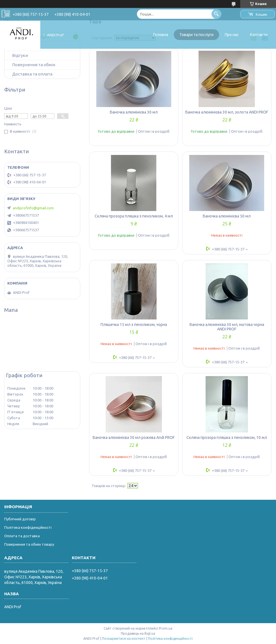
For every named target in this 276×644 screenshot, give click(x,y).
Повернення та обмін (34, 65)
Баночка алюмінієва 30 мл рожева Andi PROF (134, 438)
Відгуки (20, 55)
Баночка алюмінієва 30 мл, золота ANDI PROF (227, 112)
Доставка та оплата (32, 74)
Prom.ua (166, 628)
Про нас (232, 35)
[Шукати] (216, 14)
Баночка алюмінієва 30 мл (134, 112)
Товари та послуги (196, 35)
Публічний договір (20, 519)
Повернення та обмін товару (29, 544)
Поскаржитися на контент (124, 639)
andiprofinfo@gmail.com (33, 208)
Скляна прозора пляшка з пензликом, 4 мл (134, 216)
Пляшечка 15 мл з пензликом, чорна (134, 325)
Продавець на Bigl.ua (138, 633)
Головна (161, 35)
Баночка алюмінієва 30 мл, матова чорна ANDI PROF (227, 327)
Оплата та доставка (22, 536)
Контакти (259, 35)
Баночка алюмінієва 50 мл (227, 216)
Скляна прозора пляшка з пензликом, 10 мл (227, 438)
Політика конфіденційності (28, 527)
